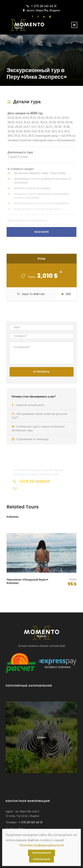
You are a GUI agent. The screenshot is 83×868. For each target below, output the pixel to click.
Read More (42, 232)
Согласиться (41, 853)
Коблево (13, 517)
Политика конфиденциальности (42, 845)
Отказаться (42, 859)
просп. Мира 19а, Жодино (41, 10)
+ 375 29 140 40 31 (42, 6)
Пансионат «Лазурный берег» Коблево (27, 581)
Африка (41, 737)
